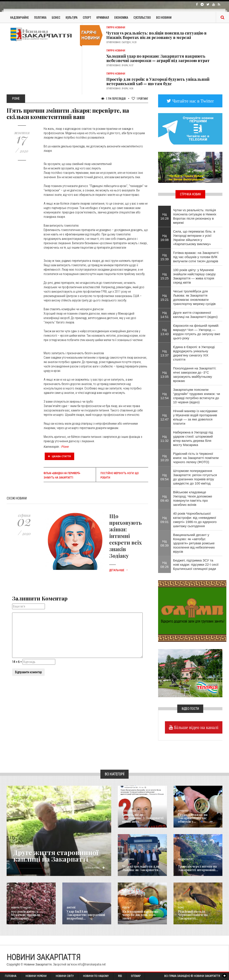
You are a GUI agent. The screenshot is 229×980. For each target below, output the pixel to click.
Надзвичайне (19, 17)
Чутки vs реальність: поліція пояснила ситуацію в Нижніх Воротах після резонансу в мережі (156, 35)
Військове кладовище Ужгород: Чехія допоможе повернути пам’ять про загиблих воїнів (193, 498)
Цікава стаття (59, 456)
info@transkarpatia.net (92, 964)
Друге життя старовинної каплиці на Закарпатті (56, 856)
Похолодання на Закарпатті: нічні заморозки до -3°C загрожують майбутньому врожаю (195, 374)
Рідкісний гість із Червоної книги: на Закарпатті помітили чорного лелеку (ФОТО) (196, 458)
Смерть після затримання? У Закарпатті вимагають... (143, 818)
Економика (128, 859)
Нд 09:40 (164, 498)
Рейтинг (140, 98)
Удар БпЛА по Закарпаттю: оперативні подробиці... (86, 915)
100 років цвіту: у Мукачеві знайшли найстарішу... (26, 915)
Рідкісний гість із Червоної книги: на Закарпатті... (193, 915)
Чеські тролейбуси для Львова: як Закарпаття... (141, 868)
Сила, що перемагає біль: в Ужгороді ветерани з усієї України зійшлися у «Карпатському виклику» (194, 238)
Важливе (71, 908)
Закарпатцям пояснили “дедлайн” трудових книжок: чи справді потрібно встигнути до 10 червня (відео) (197, 396)
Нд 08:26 (164, 565)
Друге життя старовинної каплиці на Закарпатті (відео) (195, 315)
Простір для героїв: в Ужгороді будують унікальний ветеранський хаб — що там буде (158, 81)
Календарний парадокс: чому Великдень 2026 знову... (141, 915)
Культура (72, 17)
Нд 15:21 (164, 297)
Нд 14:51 (164, 315)
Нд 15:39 (164, 257)
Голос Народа (129, 811)
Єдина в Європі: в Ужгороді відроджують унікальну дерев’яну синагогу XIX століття (194, 353)
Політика (40, 17)
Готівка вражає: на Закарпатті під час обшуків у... (193, 818)
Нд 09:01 (164, 520)
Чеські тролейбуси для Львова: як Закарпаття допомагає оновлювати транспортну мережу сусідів (194, 297)
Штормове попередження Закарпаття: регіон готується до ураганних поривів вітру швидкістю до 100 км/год (195, 477)
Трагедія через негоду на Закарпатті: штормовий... (198, 868)
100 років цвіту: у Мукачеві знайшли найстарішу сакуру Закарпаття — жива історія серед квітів (194, 276)
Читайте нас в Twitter (192, 101)
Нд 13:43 (164, 332)
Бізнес (56, 17)
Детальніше (119, 570)
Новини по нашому (21, 908)
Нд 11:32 (164, 439)
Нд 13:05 (164, 374)
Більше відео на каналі (196, 727)
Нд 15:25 (164, 276)
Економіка (121, 17)
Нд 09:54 (164, 477)
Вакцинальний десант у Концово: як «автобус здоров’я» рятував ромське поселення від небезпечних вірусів (194, 543)
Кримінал (103, 17)
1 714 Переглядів (113, 98)
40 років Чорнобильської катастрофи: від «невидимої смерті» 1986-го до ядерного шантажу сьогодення (195, 520)
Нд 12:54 (164, 396)
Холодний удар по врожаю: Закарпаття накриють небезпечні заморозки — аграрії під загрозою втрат (158, 58)
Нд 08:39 (164, 543)
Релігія (126, 908)
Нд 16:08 (164, 238)
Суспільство (142, 17)
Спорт (87, 17)
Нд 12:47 (164, 417)
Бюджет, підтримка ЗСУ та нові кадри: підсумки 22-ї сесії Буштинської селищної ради (196, 564)
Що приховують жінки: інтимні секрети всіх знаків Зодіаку (126, 536)
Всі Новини (164, 17)
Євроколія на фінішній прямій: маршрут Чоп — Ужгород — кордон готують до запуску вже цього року (197, 332)
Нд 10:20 (164, 458)
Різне (65, 447)
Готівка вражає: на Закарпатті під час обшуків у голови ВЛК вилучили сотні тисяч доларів (196, 257)
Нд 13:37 (164, 353)
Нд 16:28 (164, 216)
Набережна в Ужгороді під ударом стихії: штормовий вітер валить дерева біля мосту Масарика (193, 439)
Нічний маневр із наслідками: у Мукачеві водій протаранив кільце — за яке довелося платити (196, 417)
